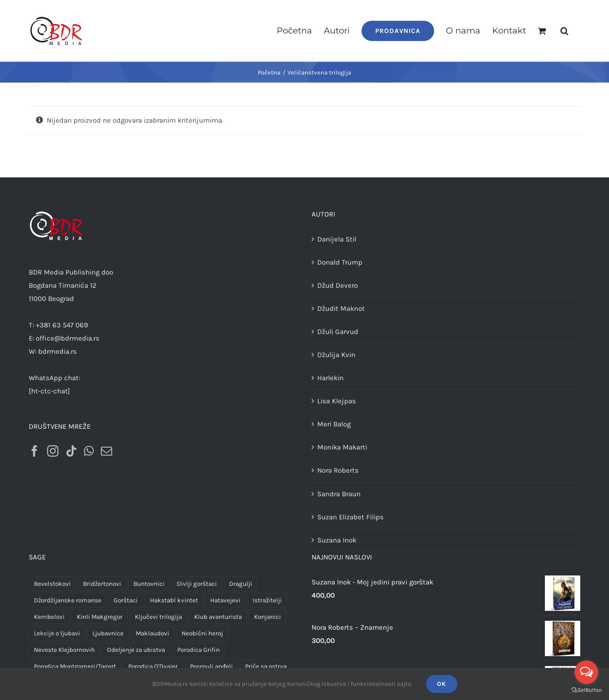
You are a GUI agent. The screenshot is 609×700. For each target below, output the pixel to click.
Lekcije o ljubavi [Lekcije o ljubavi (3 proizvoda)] (57, 633)
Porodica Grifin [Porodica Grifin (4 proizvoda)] (198, 650)
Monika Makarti (342, 447)
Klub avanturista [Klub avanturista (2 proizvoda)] (218, 617)
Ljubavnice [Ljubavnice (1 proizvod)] (108, 633)
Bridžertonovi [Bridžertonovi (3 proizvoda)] (102, 584)
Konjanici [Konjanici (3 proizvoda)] (267, 617)
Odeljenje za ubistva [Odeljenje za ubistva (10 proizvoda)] (136, 650)
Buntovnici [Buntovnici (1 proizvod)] (149, 584)
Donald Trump (340, 262)
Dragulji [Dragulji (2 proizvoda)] (241, 584)
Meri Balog (334, 424)
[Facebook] (34, 451)
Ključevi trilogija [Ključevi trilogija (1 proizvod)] (158, 617)
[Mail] (107, 451)
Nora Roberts (338, 470)
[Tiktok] (71, 451)
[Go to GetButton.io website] (586, 690)
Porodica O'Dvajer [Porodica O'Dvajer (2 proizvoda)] (153, 666)
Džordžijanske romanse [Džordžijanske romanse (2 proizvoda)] (68, 600)
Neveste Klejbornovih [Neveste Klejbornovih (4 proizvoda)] (64, 650)
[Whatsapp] (89, 451)
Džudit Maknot (341, 308)
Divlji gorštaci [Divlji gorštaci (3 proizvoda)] (197, 584)
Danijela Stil (337, 239)
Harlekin (330, 378)
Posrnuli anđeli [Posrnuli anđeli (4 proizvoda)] (211, 666)
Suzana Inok (337, 540)
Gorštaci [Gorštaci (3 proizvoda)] (126, 600)
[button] (564, 31)
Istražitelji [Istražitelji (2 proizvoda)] (267, 600)
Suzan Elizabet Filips (350, 517)
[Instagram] (53, 451)
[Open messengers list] (586, 672)
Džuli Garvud (338, 332)
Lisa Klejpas (337, 401)
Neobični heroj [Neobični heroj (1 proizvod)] (202, 633)
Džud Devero (337, 285)
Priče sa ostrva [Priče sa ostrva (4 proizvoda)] (266, 666)
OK (442, 684)
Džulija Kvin (336, 355)
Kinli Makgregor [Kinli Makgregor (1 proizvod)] (100, 617)
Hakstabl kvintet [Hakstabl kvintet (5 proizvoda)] (174, 600)
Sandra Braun (339, 494)
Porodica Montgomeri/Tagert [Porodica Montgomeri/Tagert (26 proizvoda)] (75, 666)
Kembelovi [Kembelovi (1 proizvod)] (49, 617)
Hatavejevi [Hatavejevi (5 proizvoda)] (225, 600)
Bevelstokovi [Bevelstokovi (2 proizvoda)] (52, 584)
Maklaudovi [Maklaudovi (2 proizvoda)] (152, 633)
